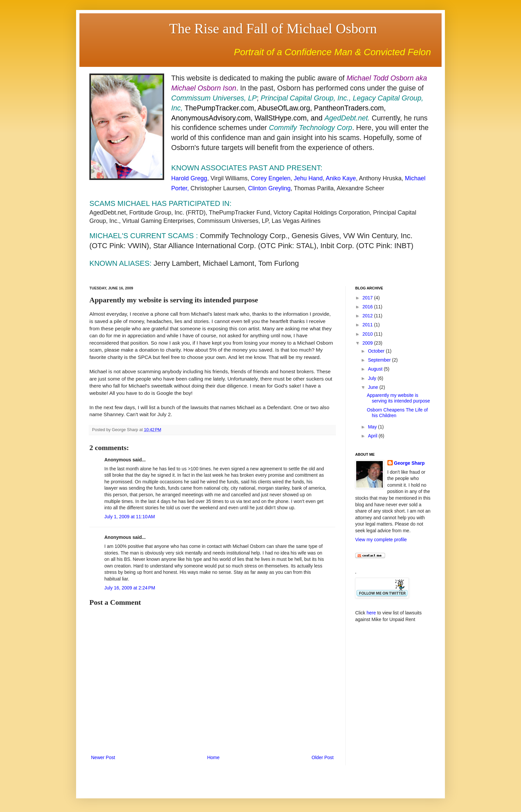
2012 (368, 316)
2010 (368, 334)
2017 (368, 298)
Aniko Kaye (341, 178)
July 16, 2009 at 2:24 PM (130, 588)
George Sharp (410, 463)
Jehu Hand (308, 178)
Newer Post (103, 757)
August (376, 369)
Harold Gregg (189, 178)
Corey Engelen (271, 178)
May (373, 427)
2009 (368, 343)
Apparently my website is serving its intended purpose (398, 398)
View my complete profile (381, 540)
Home (213, 757)
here (371, 613)
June (373, 387)
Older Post (323, 757)
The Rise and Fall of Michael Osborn (273, 29)
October (377, 351)
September (380, 360)
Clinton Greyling (269, 188)
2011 (368, 325)
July (373, 378)
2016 (368, 307)
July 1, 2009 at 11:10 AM (130, 517)
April (373, 436)
